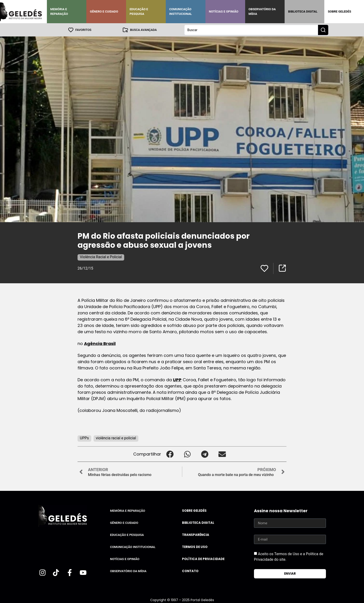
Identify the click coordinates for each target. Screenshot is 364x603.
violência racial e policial (116, 438)
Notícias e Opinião (224, 11)
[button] (170, 454)
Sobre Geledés (339, 11)
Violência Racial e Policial (101, 257)
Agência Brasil (100, 343)
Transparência (196, 535)
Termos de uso (195, 547)
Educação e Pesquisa (139, 11)
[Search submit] (323, 30)
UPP (177, 380)
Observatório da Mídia (262, 11)
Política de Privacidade (203, 559)
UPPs (84, 438)
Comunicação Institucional (181, 11)
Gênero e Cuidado (104, 11)
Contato (190, 571)
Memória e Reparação (59, 11)
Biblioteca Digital (303, 11)
